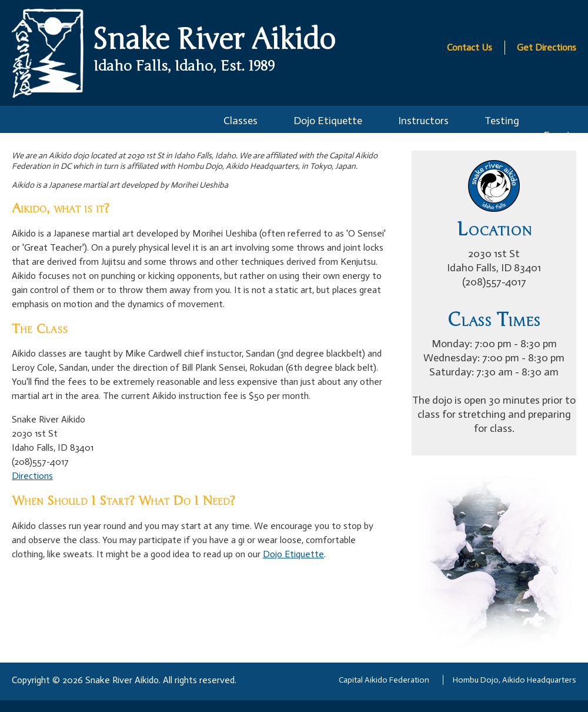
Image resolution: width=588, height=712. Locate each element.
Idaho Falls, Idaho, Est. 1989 (184, 66)
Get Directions (547, 47)
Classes (240, 121)
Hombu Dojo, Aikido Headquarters (514, 680)
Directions (32, 476)
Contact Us (470, 47)
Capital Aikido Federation (384, 680)
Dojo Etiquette (328, 121)
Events (559, 135)
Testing (502, 121)
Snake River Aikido (213, 40)
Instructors (423, 121)
